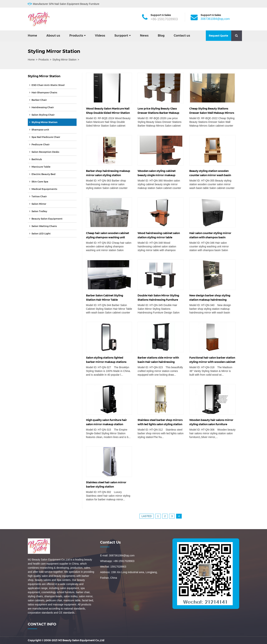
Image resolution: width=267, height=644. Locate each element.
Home (32, 36)
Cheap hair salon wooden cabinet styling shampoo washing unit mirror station (108, 237)
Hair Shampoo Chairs (44, 92)
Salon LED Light (41, 233)
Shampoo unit (40, 130)
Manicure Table (41, 167)
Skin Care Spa (40, 182)
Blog (161, 36)
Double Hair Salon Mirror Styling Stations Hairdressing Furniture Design (158, 300)
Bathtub (37, 159)
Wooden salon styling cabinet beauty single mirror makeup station (157, 175)
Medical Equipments (44, 189)
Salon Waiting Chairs (44, 226)
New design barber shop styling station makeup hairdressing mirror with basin (210, 300)
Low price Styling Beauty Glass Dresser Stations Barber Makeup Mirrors (158, 113)
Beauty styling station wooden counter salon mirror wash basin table (210, 175)
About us (53, 36)
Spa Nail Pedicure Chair (46, 137)
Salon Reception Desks (45, 152)
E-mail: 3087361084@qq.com (117, 555)
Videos (100, 36)
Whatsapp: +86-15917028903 (117, 561)
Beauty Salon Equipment (47, 219)
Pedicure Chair (41, 144)
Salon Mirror (39, 204)
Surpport (121, 36)
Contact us (182, 36)
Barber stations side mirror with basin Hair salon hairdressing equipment (158, 362)
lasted (146, 516)
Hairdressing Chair (43, 107)
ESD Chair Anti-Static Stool (48, 85)
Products (76, 36)
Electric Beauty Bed (43, 174)
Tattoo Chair (39, 196)
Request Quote (218, 36)
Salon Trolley (39, 211)
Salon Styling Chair (43, 115)
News (144, 36)
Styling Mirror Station (65, 60)
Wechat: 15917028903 (113, 567)
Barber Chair (39, 100)
